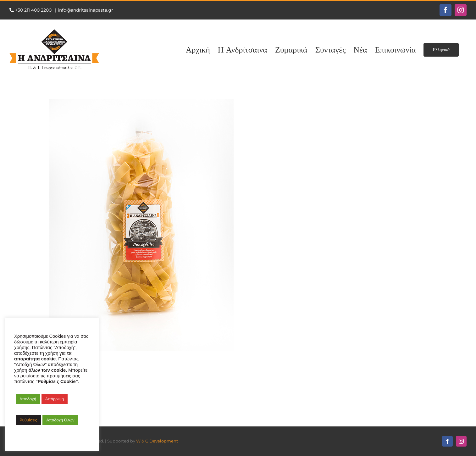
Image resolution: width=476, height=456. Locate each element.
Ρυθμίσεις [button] (28, 420)
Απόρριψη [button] (55, 399)
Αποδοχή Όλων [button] (60, 420)
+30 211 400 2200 (34, 10)
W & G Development (157, 441)
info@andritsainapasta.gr (86, 10)
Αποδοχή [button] (28, 399)
